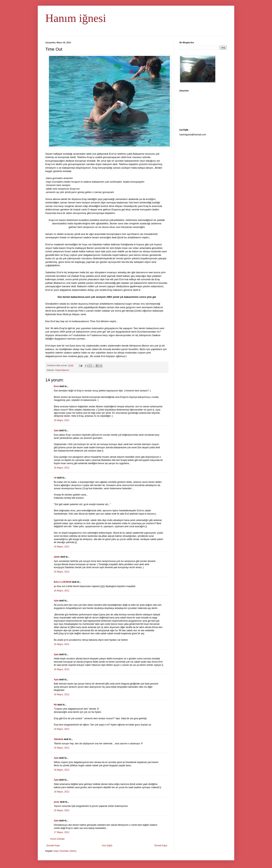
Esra (56, 386)
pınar (57, 802)
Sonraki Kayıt (53, 846)
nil (55, 478)
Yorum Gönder (57, 839)
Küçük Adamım (62, 370)
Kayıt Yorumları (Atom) (65, 851)
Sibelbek (58, 739)
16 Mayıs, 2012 (62, 420)
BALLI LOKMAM (63, 582)
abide (57, 557)
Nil (55, 705)
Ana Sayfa (107, 846)
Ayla (56, 431)
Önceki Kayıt (161, 846)
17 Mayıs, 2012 (62, 832)
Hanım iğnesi (76, 18)
